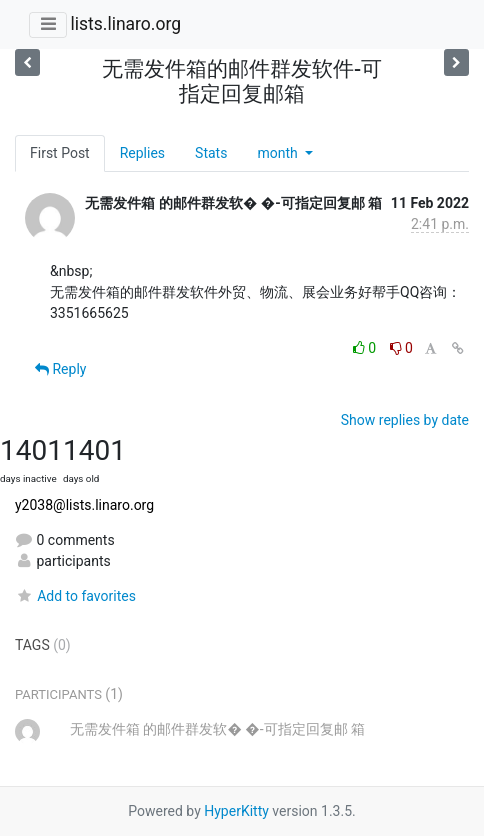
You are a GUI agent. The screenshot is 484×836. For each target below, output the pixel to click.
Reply (60, 369)
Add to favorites (75, 596)
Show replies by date (405, 420)
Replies (142, 153)
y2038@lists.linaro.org (84, 505)
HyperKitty (236, 811)
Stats (211, 153)
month (279, 153)
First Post (60, 153)
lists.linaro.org (125, 24)
